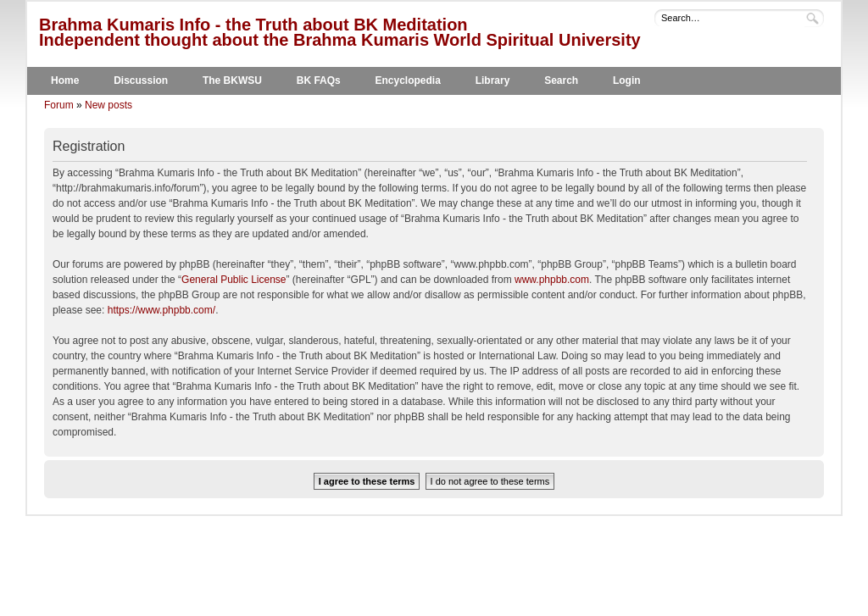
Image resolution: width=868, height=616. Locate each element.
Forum (59, 105)
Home (65, 80)
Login (627, 80)
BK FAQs (319, 80)
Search (561, 80)
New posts (108, 105)
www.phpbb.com (552, 280)
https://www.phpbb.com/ (161, 310)
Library (493, 80)
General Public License (234, 280)
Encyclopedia (408, 80)
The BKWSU (232, 80)
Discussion (141, 80)
